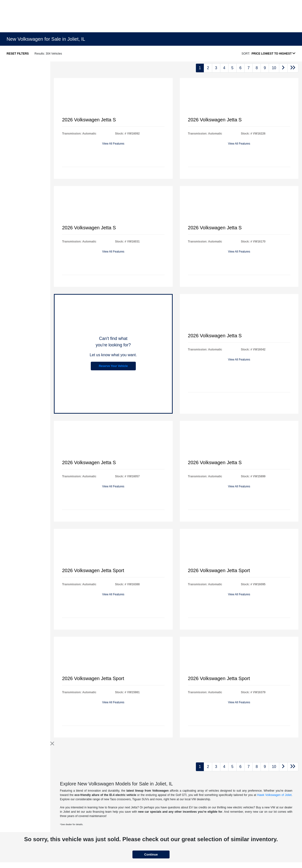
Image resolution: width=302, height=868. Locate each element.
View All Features (113, 144)
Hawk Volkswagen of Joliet (274, 795)
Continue (151, 854)
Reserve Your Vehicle (113, 366)
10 (274, 68)
